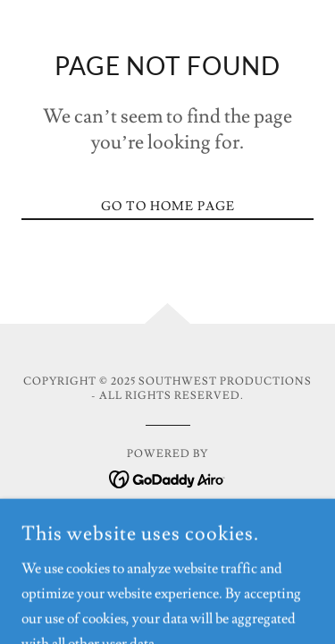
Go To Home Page (168, 207)
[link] (167, 476)
